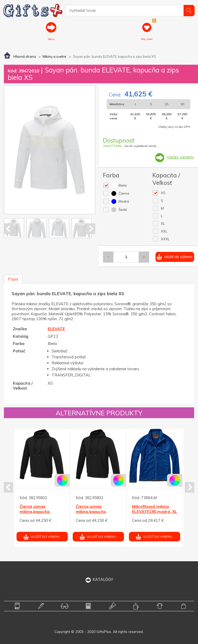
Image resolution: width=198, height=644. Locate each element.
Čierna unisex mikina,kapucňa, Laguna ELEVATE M (38, 512)
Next (91, 229)
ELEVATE (56, 329)
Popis (13, 279)
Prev (8, 229)
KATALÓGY (99, 579)
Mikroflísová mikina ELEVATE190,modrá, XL (155, 509)
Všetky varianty (180, 157)
